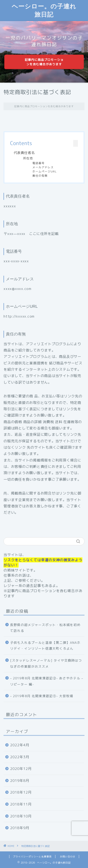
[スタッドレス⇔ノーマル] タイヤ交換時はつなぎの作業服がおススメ (46, 663)
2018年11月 (21, 804)
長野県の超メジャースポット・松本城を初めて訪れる (45, 628)
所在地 (28, 158)
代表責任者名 (24, 153)
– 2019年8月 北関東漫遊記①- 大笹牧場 (42, 696)
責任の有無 (40, 176)
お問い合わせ (68, 857)
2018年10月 (21, 816)
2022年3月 (20, 757)
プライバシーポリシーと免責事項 (32, 857)
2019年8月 (20, 781)
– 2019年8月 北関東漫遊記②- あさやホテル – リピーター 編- (47, 681)
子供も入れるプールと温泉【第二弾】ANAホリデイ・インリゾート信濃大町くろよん (45, 646)
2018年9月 (20, 828)
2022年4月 (20, 745)
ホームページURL (45, 171)
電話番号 (38, 163)
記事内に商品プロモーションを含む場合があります (44, 62)
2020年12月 (21, 769)
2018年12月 (21, 792)
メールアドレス (43, 167)
